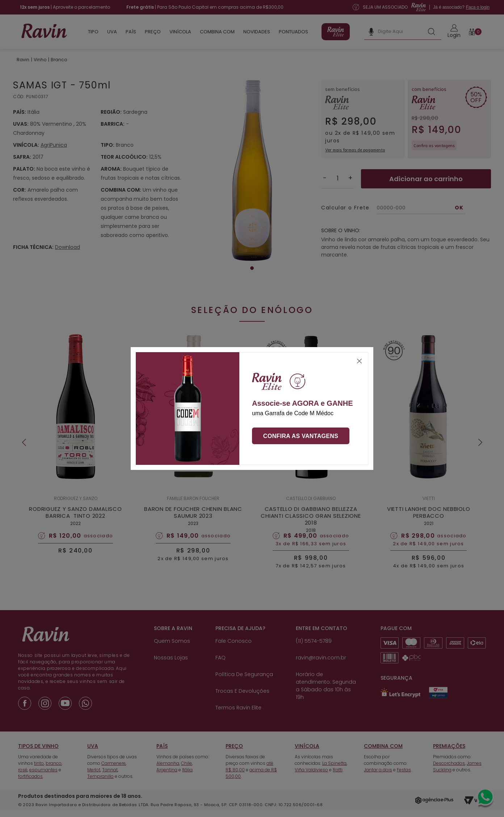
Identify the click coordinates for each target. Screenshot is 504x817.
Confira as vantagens (301, 436)
